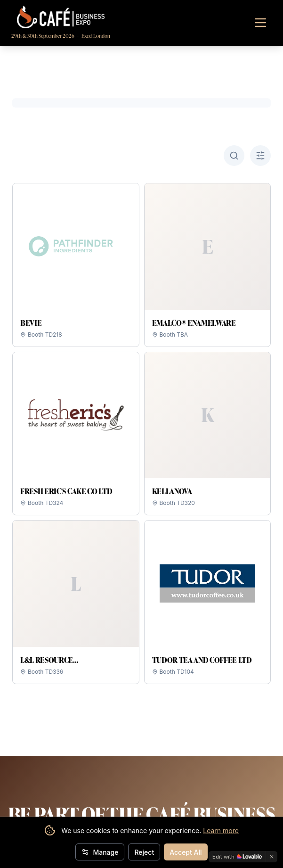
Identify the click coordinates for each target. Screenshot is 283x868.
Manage (100, 852)
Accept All (186, 852)
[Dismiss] (272, 857)
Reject (144, 852)
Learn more (221, 831)
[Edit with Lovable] (237, 857)
